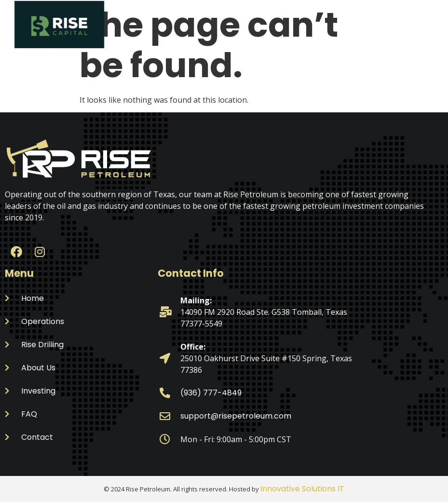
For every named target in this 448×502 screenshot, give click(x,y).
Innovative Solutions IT (302, 489)
